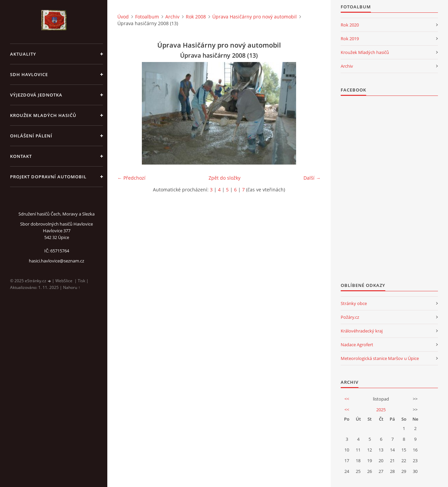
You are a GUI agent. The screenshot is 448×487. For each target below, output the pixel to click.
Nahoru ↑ (72, 287)
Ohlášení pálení (31, 136)
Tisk (81, 281)
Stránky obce (354, 303)
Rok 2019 (350, 39)
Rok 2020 (350, 25)
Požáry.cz (350, 317)
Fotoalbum (147, 17)
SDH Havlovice (29, 74)
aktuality (23, 54)
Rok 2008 (196, 17)
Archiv (172, 17)
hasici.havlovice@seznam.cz (57, 261)
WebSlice (64, 281)
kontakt (21, 156)
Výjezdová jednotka (36, 95)
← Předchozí (131, 178)
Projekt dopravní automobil (48, 177)
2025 (381, 410)
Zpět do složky (225, 178)
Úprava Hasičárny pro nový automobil (255, 17)
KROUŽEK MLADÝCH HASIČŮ (43, 115)
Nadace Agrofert (357, 345)
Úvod (123, 17)
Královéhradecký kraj (362, 331)
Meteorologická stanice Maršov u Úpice (380, 358)
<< (347, 399)
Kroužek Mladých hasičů (365, 52)
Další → (312, 178)
